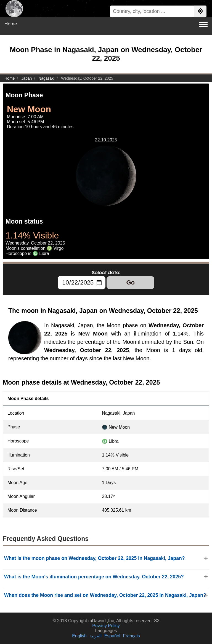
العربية (96, 636)
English (79, 636)
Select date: (106, 272)
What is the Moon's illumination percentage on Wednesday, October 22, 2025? (94, 577)
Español (112, 636)
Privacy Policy (106, 626)
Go (130, 282)
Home (11, 24)
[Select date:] (82, 283)
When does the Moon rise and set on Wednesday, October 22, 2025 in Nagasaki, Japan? (105, 595)
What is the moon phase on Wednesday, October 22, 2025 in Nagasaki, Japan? (94, 558)
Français (131, 636)
